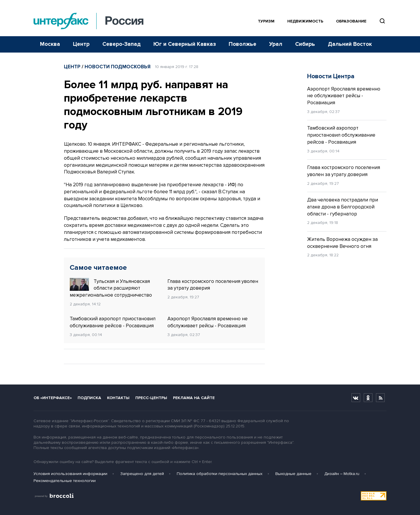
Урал (276, 44)
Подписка (89, 398)
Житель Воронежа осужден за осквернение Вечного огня (342, 243)
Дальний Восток (350, 44)
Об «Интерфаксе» (53, 398)
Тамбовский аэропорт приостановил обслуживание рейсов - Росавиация (113, 322)
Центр (81, 44)
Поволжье (243, 44)
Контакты (118, 398)
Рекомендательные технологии (65, 481)
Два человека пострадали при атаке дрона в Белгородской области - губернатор (343, 207)
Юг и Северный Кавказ (185, 44)
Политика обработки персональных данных (220, 474)
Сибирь (305, 44)
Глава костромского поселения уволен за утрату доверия (213, 285)
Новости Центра (331, 76)
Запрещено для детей (142, 474)
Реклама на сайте (194, 398)
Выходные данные (293, 474)
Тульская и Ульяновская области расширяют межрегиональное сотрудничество (111, 288)
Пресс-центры (151, 398)
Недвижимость (305, 21)
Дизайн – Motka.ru (342, 474)
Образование (351, 21)
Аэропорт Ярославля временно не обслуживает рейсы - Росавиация (208, 322)
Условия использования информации (70, 474)
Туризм (266, 21)
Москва (50, 44)
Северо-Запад (121, 44)
